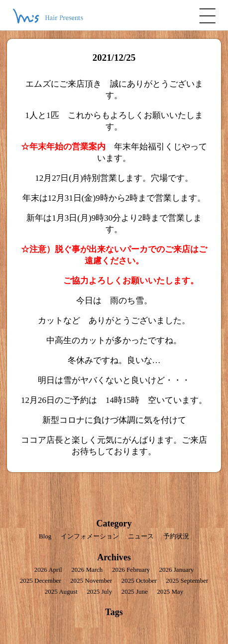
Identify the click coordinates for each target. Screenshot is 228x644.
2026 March (87, 570)
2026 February (131, 570)
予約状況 (176, 536)
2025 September (187, 580)
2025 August (61, 591)
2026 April (48, 570)
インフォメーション (90, 536)
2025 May (170, 591)
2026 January (177, 570)
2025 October (139, 580)
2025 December (41, 580)
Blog (45, 536)
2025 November (91, 580)
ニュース (141, 536)
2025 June (135, 591)
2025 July (99, 591)
